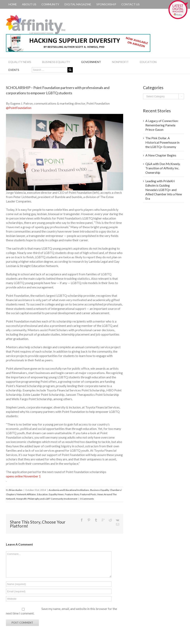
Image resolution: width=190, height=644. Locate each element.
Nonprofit (21, 499)
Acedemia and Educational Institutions (69, 490)
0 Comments (87, 499)
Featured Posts (88, 494)
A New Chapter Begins (161, 155)
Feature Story (72, 494)
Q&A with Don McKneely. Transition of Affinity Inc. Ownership (163, 168)
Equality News (56, 494)
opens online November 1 (23, 476)
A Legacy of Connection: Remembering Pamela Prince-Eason (162, 125)
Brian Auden (16, 490)
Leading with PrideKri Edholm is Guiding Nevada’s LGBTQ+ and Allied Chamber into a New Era (164, 190)
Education (42, 494)
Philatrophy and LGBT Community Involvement (52, 499)
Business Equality (100, 490)
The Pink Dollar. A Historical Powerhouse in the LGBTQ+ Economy (162, 142)
